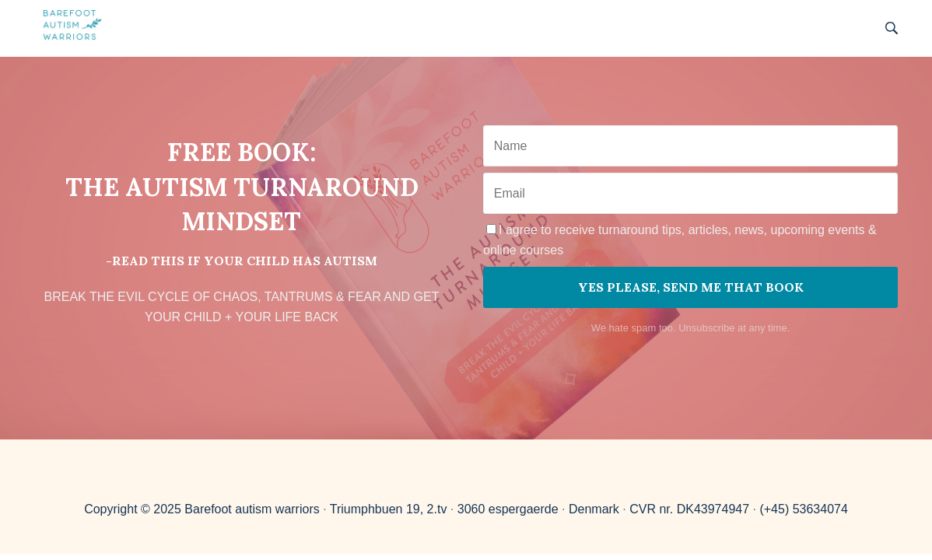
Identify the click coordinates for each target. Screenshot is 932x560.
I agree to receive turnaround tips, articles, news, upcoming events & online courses (680, 240)
